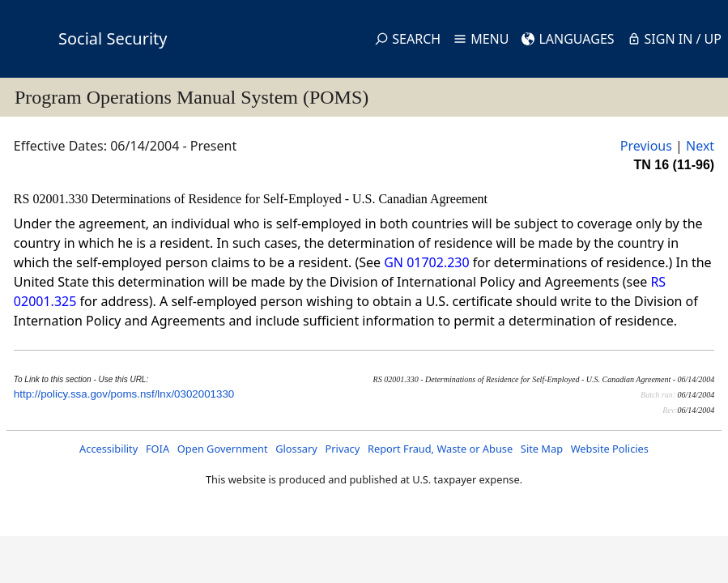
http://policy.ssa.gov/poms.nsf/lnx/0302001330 (124, 394)
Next (700, 146)
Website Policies (610, 449)
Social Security (113, 38)
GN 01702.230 (426, 262)
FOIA (158, 449)
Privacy (343, 449)
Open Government (223, 449)
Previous (646, 146)
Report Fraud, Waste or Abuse (440, 449)
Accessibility (109, 449)
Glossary (296, 449)
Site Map (542, 449)
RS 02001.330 (53, 199)
